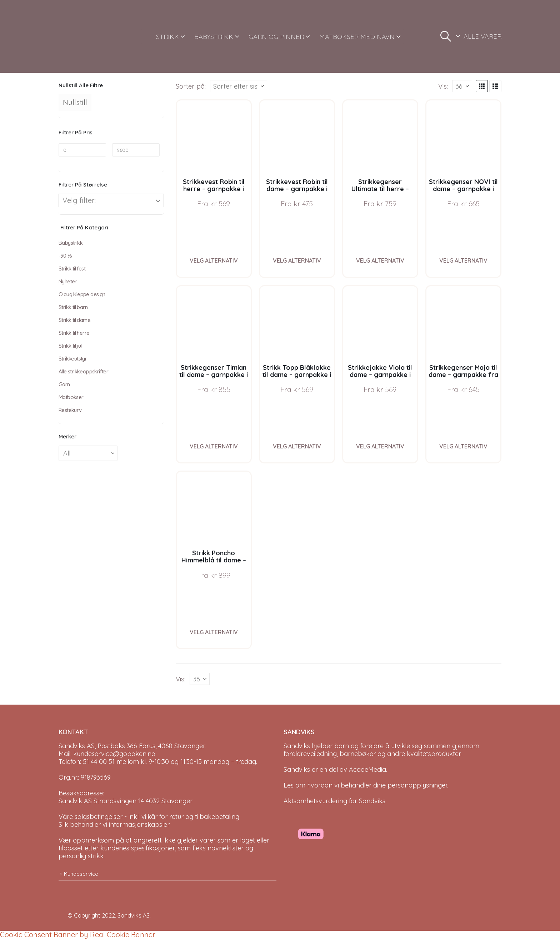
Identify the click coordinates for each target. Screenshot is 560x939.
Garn (64, 384)
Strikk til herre (74, 333)
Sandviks (297, 746)
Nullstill (75, 102)
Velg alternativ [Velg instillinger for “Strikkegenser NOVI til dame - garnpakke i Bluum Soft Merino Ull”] (463, 260)
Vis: (443, 86)
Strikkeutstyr (73, 359)
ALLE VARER (482, 36)
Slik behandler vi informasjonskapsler (114, 824)
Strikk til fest (72, 269)
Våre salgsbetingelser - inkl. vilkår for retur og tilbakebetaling (149, 817)
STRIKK (167, 37)
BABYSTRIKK (214, 37)
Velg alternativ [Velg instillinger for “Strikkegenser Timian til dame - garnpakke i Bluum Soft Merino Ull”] (214, 446)
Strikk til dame (74, 320)
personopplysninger (417, 785)
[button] (446, 36)
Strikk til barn (73, 307)
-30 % (65, 256)
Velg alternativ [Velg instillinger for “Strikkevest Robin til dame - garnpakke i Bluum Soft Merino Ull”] (297, 260)
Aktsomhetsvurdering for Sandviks (334, 801)
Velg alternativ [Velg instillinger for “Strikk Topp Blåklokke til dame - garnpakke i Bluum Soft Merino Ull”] (297, 446)
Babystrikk (71, 243)
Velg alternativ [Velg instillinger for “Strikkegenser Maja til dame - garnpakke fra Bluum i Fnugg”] (463, 446)
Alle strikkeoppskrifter (83, 371)
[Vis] (462, 86)
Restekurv (70, 410)
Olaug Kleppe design (82, 294)
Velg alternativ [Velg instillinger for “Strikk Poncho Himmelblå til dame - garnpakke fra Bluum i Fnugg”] (214, 632)
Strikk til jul (70, 346)
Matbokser (71, 397)
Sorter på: (191, 86)
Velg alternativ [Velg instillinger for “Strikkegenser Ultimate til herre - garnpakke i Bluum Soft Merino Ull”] (380, 260)
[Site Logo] (85, 36)
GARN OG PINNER (276, 37)
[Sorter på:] (239, 86)
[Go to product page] (214, 137)
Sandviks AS (134, 915)
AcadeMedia (367, 769)
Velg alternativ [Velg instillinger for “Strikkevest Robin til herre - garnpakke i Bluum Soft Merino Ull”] (214, 260)
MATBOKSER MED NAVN (357, 37)
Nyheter (68, 281)
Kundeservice (81, 874)
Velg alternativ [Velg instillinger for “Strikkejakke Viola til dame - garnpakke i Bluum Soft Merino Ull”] (380, 446)
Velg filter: (79, 200)
